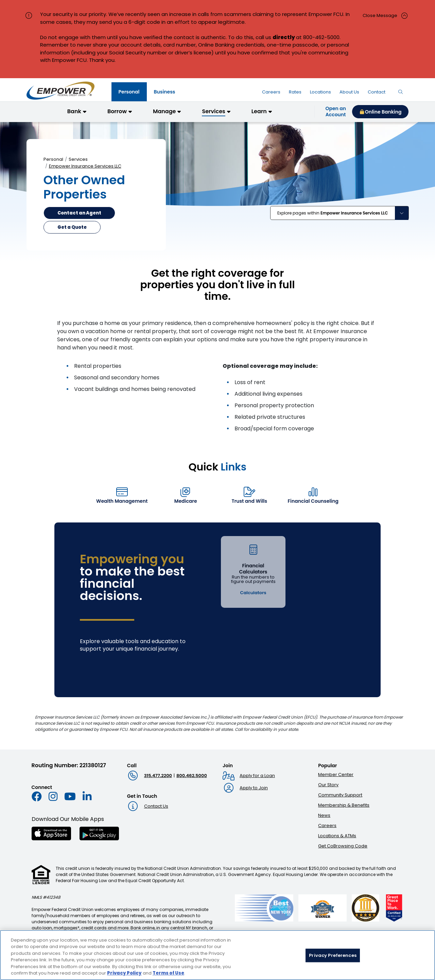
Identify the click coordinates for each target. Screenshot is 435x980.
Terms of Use (168, 976)
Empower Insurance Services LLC (85, 166)
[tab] (129, 92)
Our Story (328, 785)
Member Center (336, 775)
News (324, 815)
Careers (327, 826)
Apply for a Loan (257, 776)
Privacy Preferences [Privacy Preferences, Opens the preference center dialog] (333, 958)
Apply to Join (254, 788)
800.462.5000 (192, 776)
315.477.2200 (158, 776)
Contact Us (156, 806)
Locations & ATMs (337, 836)
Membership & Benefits (344, 805)
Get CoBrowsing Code (343, 846)
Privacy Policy (124, 976)
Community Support (340, 795)
